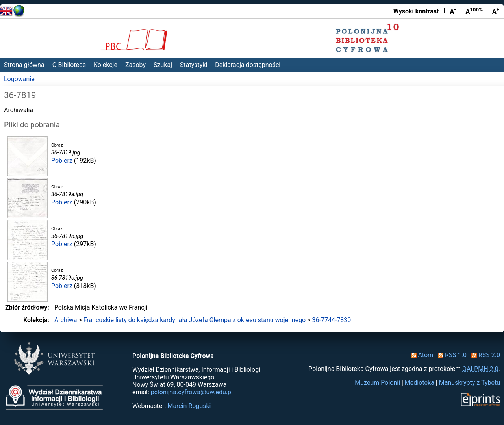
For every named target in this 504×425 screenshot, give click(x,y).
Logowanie (19, 79)
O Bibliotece (69, 65)
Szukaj (163, 65)
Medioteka (420, 383)
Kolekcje (106, 65)
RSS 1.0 (451, 355)
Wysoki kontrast (416, 11)
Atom (421, 355)
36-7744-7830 (332, 320)
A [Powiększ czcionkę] (496, 11)
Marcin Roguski (189, 406)
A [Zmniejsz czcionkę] (453, 11)
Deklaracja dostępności (248, 65)
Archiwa (66, 320)
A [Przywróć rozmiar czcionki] (474, 11)
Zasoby (135, 65)
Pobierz (62, 161)
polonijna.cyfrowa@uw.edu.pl (192, 392)
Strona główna (24, 65)
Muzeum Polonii (377, 383)
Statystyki (194, 65)
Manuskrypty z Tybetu (470, 383)
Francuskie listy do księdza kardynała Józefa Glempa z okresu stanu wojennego (195, 320)
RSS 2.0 (484, 355)
